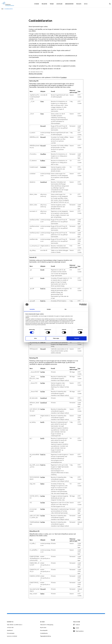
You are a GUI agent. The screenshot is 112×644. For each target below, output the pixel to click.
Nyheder (37, 4)
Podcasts (79, 4)
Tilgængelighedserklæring (45, 636)
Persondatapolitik (44, 630)
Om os (86, 4)
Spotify (42, 422)
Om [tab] (66, 309)
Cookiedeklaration (44, 633)
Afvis (35, 338)
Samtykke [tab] (32, 309)
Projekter (44, 4)
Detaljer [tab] (49, 309)
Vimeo (42, 101)
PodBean (43, 161)
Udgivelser (59, 4)
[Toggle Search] (110, 4)
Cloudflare (43, 154)
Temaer (52, 4)
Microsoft (43, 126)
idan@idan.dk (10, 630)
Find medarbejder (11, 633)
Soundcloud (43, 182)
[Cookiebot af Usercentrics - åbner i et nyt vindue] (80, 305)
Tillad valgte (56, 338)
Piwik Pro (43, 289)
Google (42, 270)
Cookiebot (64, 77)
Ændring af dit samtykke (35, 74)
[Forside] (8, 4)
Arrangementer (69, 4)
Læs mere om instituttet (12, 636)
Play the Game (43, 628)
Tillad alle (76, 338)
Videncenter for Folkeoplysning (47, 625)
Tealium (42, 484)
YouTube (43, 372)
